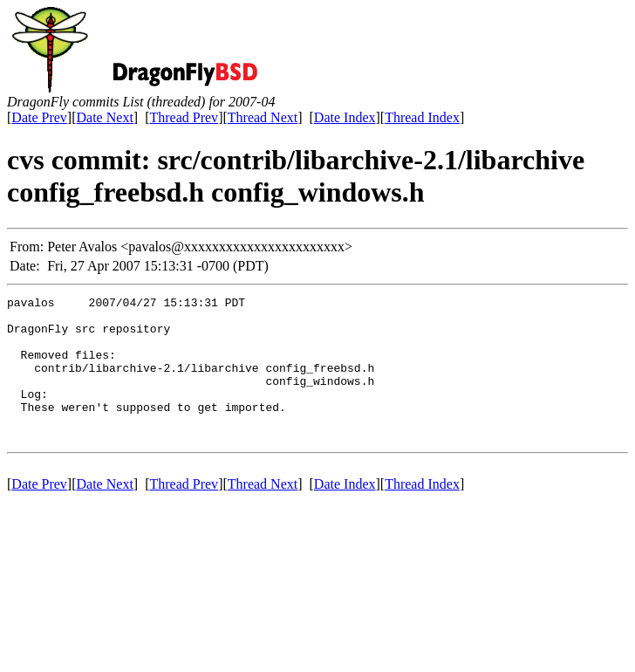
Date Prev (39, 117)
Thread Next (263, 117)
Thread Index (422, 117)
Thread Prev (184, 117)
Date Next (105, 117)
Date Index (345, 117)
